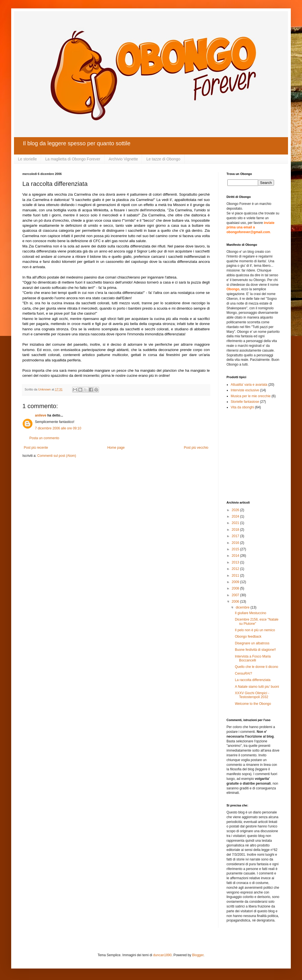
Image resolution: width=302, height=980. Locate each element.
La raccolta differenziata (253, 680)
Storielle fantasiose (245, 402)
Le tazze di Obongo (163, 159)
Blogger (198, 955)
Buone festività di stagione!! (255, 650)
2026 (236, 510)
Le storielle (27, 159)
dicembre (243, 607)
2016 (236, 543)
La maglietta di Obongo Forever (73, 159)
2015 (236, 549)
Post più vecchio (196, 448)
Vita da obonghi (242, 407)
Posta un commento (44, 438)
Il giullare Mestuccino (251, 613)
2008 (236, 588)
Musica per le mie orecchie (251, 396)
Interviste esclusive (245, 390)
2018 (236, 530)
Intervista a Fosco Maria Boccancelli (253, 658)
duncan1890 (162, 955)
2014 (236, 556)
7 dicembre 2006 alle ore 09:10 (58, 428)
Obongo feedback (248, 637)
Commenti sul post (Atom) (57, 456)
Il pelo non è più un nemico (255, 630)
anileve (41, 415)
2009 (236, 582)
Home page (116, 448)
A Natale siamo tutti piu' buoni (257, 687)
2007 (236, 595)
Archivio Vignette (123, 159)
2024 (236, 516)
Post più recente (36, 448)
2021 (236, 523)
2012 (236, 569)
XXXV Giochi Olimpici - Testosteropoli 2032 (252, 695)
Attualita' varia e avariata (249, 385)
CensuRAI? (243, 673)
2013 (236, 562)
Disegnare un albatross (252, 643)
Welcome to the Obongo (253, 704)
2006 (236, 602)
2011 (236, 576)
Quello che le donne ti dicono (257, 667)
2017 (236, 536)
